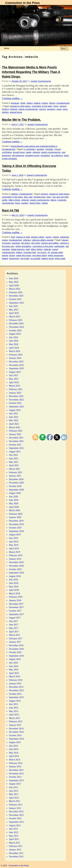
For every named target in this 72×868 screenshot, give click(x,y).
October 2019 (15, 528)
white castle (60, 258)
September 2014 (16, 739)
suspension (14, 258)
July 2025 (13, 306)
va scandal (35, 258)
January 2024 (15, 358)
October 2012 (15, 818)
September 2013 (16, 780)
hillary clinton (14, 200)
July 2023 (13, 375)
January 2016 (15, 683)
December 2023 (16, 362)
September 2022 (16, 407)
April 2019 (14, 548)
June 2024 (14, 341)
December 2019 (16, 521)
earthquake (59, 246)
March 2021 (14, 469)
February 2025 (16, 320)
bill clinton (26, 243)
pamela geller (57, 252)
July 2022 (13, 413)
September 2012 (16, 822)
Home (7, 48)
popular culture (38, 237)
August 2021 (15, 452)
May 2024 (14, 344)
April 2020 (14, 507)
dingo (56, 106)
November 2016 (16, 649)
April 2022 (14, 424)
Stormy (52, 103)
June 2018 (14, 583)
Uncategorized (63, 103)
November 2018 (16, 566)
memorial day (8, 203)
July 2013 (13, 787)
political (37, 103)
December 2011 (16, 853)
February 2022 (16, 431)
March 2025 (14, 317)
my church (42, 252)
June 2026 (14, 278)
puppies (25, 203)
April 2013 (14, 798)
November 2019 (16, 524)
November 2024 (16, 327)
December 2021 (16, 438)
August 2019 (15, 535)
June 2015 (14, 708)
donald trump (19, 152)
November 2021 (16, 441)
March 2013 (14, 801)
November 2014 (16, 732)
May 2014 (14, 753)
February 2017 (16, 638)
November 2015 (16, 690)
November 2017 (16, 607)
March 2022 (14, 427)
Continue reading (12, 98)
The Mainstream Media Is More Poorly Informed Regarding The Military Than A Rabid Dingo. (31, 72)
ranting (45, 103)
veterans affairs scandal (43, 240)
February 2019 (16, 555)
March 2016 (14, 676)
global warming (18, 249)
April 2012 (14, 839)
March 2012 (14, 843)
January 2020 (15, 517)
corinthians (7, 152)
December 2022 (16, 396)
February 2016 (16, 680)
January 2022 (15, 434)
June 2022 (14, 417)
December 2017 (16, 604)
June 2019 (14, 542)
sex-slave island (40, 255)
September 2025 (16, 303)
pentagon (51, 109)
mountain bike (30, 252)
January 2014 (15, 766)
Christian (49, 149)
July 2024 (13, 337)
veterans (27, 240)
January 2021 (15, 476)
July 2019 (13, 538)
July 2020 (13, 497)
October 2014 (15, 735)
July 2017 (13, 621)
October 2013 (15, 777)
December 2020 (16, 479)
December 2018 (16, 562)
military (29, 103)
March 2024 (14, 351)
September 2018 (16, 573)
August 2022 (15, 410)
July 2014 (13, 746)
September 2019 (16, 531)
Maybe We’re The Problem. (21, 120)
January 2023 (15, 393)
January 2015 (15, 725)
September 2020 (16, 490)
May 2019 (14, 545)
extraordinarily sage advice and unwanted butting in (34, 146)
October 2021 (15, 445)
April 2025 (14, 313)
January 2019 (15, 559)
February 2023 (16, 389)
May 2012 (14, 836)
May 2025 (14, 310)
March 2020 (14, 510)
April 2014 (14, 756)
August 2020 (15, 493)
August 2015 (15, 701)
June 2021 (14, 458)
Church (58, 149)
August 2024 (15, 334)
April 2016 (14, 673)
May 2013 (14, 794)
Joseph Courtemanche (41, 81)
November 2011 (16, 856)
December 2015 (16, 687)
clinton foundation (23, 246)
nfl (49, 252)
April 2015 (14, 715)
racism (49, 237)
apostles (40, 149)
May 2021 (14, 462)
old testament (18, 155)
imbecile (14, 109)
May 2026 (14, 282)
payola (5, 255)
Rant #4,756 (10, 211)
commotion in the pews (42, 106)
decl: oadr (28, 197)
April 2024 (14, 348)
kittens (53, 200)
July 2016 (13, 663)
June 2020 (14, 500)
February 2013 (16, 805)
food (13, 237)
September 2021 (16, 448)
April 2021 (14, 465)
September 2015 (16, 697)
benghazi (15, 103)
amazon (44, 194)
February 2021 (16, 472)
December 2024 (16, 323)
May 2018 (14, 587)
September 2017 (16, 614)
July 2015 (13, 704)
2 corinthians (30, 149)
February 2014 (16, 763)
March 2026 (14, 289)
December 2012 (16, 811)
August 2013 (15, 784)
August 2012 (15, 825)
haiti (28, 249)
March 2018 (14, 593)
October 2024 (15, 330)
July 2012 (13, 829)
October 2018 (15, 569)
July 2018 (13, 580)
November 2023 (16, 365)
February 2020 (16, 514)
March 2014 (14, 760)
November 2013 (16, 773)
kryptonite (62, 200)
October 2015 (15, 694)
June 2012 (14, 832)
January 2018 (15, 600)
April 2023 (14, 382)
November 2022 (16, 400)
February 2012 (16, 846)
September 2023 (16, 368)
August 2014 (15, 742)
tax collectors (57, 155)
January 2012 (15, 850)
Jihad (23, 103)
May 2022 (14, 420)
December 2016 (16, 645)
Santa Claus (35, 203)
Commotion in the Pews (23, 3)
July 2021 (13, 455)
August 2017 (15, 618)
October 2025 (15, 299)
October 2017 (15, 611)
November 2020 (16, 483)
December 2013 (16, 770)
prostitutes (45, 155)
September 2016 (16, 656)
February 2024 (16, 355)
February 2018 (16, 597)
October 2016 (15, 652)
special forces (16, 112)
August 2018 (15, 576)
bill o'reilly (36, 243)
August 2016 (15, 659)
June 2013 (14, 791)
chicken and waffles (50, 243)
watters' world (47, 258)
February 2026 (16, 292)
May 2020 (14, 503)
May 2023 (14, 379)
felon (49, 197)
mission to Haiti (23, 237)
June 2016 (14, 666)
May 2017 (14, 628)
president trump (32, 155)
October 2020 (15, 486)
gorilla (5, 200)
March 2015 (14, 718)
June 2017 (14, 625)
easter (29, 152)
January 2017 (15, 642)
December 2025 (16, 296)
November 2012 (16, 815)
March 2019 (14, 552)
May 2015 (14, 711)
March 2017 (14, 635)
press (59, 109)
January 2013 (15, 808)
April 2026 (14, 285)
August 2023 (15, 372)
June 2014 (14, 749)
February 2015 (16, 721)
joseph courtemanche (28, 109)
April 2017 (14, 632)
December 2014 (16, 728)
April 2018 (14, 590)
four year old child (60, 197)
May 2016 (14, 670)
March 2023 (14, 386)
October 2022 (15, 403)
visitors (45, 203)
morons (42, 109)
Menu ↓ (64, 49)
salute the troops (24, 255)
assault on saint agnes (20, 106)
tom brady (25, 258)
